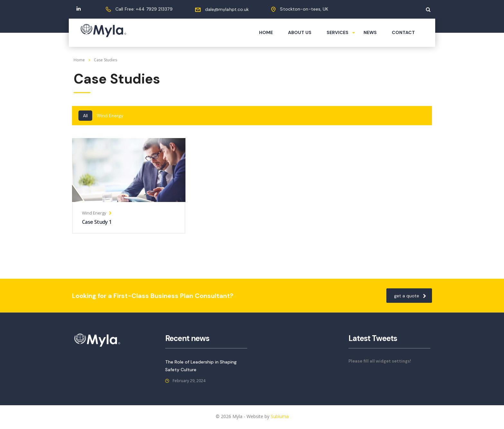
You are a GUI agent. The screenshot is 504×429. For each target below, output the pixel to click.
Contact (403, 32)
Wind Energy (110, 116)
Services (337, 32)
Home (266, 32)
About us (300, 32)
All (85, 116)
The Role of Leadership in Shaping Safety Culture (201, 366)
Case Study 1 (97, 222)
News (370, 32)
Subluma (280, 416)
